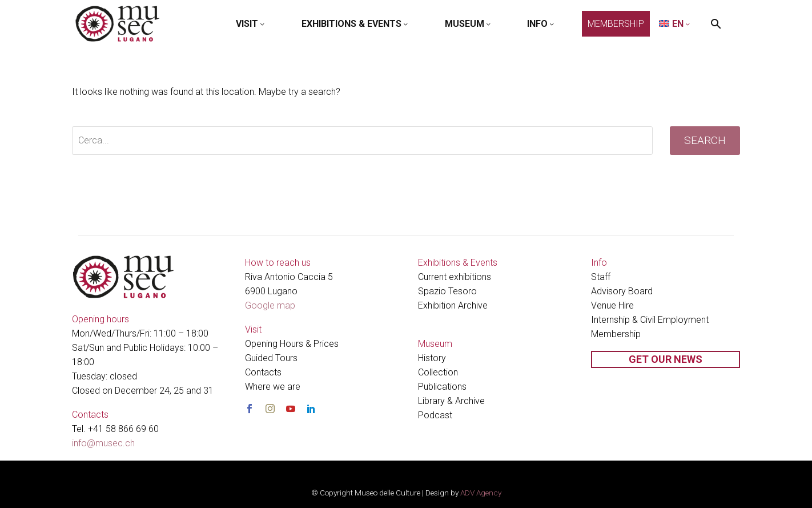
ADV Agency (481, 493)
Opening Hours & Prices (292, 344)
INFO (541, 24)
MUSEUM (469, 24)
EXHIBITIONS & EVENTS (355, 24)
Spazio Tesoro (447, 291)
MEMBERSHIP (616, 24)
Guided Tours (271, 358)
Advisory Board (622, 291)
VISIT (251, 24)
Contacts (263, 372)
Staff (601, 277)
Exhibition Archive (453, 305)
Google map (270, 305)
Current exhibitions (455, 277)
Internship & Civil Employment (650, 320)
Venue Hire (612, 305)
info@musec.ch (103, 443)
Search (705, 140)
